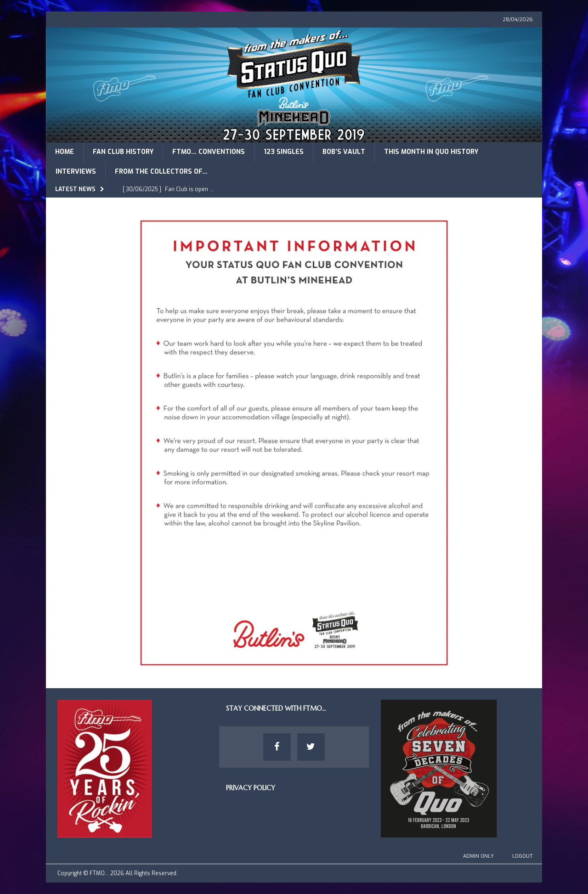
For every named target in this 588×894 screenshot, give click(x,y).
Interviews (76, 172)
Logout (523, 856)
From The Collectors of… (161, 172)
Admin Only (478, 856)
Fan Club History (123, 152)
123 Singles (284, 152)
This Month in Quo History (431, 152)
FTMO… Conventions (209, 152)
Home (65, 152)
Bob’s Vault (344, 152)
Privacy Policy (251, 788)
